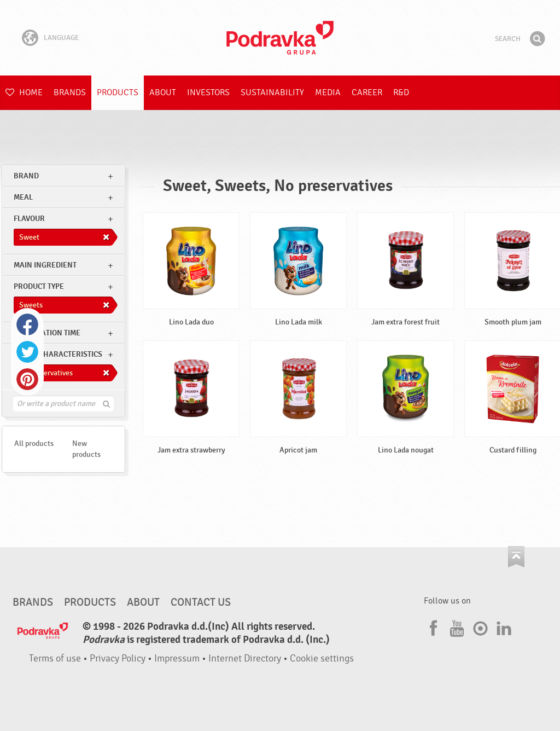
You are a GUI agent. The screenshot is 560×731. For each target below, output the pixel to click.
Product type (39, 286)
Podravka (280, 38)
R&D (401, 92)
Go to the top (516, 557)
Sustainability (272, 92)
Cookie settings (322, 659)
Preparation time (47, 333)
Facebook (27, 324)
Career (367, 92)
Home (24, 92)
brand (26, 176)
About (163, 92)
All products (34, 443)
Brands (70, 92)
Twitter (27, 352)
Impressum (177, 659)
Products (118, 92)
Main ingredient (45, 265)
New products (86, 449)
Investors (208, 92)
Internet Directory (245, 659)
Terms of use (55, 659)
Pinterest (27, 379)
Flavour (29, 219)
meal (23, 197)
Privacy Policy (118, 659)
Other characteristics (58, 354)
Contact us (201, 602)
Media (328, 92)
